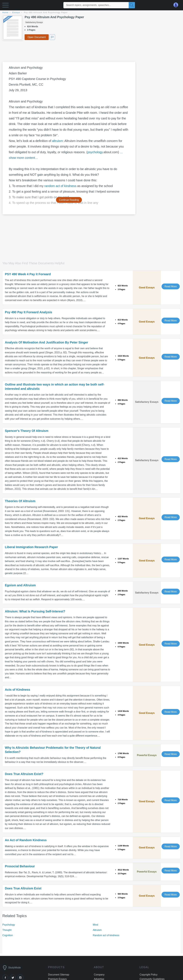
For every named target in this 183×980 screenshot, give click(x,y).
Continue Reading (69, 200)
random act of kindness (60, 186)
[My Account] (177, 5)
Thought (7, 930)
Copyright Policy (149, 975)
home (5, 13)
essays (16, 13)
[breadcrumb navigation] (91, 13)
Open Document (37, 37)
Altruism (97, 930)
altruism (57, 141)
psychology (95, 152)
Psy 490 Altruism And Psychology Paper (46, 13)
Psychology (9, 925)
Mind (95, 925)
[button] (5, 6)
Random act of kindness (106, 935)
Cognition (8, 935)
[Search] (132, 5)
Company (99, 975)
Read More (171, 286)
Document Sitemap (59, 975)
